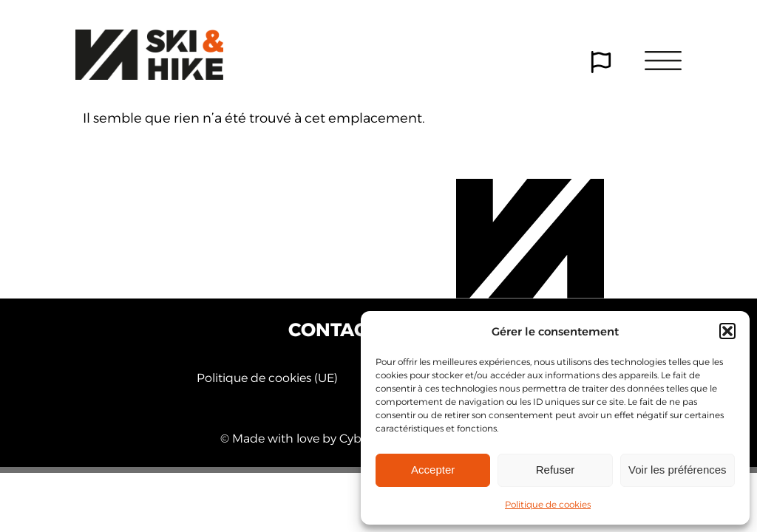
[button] (727, 331)
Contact (333, 330)
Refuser (556, 470)
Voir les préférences (678, 470)
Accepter (433, 470)
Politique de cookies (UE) (267, 378)
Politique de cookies (548, 504)
